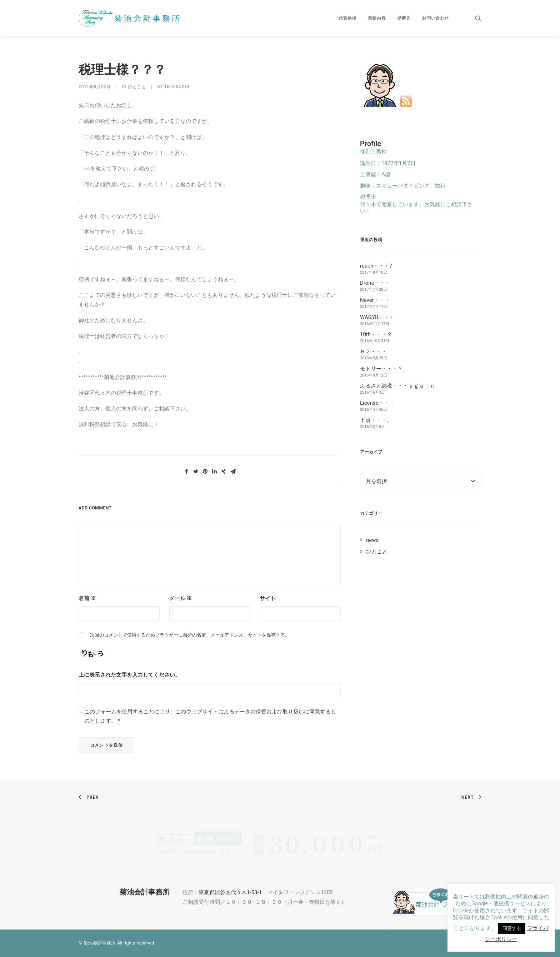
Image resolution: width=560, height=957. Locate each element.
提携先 (404, 18)
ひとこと (137, 87)
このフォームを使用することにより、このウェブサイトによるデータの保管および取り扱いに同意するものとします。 (210, 716)
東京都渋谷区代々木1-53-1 (230, 892)
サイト (268, 598)
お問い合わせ (435, 18)
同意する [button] (512, 928)
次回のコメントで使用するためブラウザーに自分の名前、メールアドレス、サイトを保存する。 (190, 635)
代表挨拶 (347, 18)
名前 (87, 598)
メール (181, 598)
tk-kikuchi (177, 87)
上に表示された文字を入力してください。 (129, 675)
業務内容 (377, 18)
